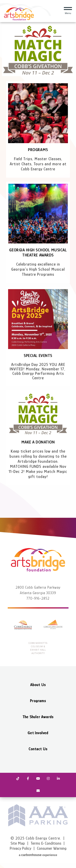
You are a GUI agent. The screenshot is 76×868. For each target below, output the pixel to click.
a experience (38, 855)
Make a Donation (38, 442)
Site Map (18, 843)
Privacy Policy (20, 848)
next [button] (71, 815)
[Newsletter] (38, 791)
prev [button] (5, 815)
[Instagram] (48, 779)
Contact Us (38, 749)
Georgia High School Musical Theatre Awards (38, 252)
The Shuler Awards (38, 717)
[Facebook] (28, 779)
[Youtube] (38, 779)
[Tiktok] (18, 779)
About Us (38, 685)
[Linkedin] (58, 779)
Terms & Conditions (46, 843)
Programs (38, 150)
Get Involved (38, 733)
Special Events (38, 356)
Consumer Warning (52, 848)
